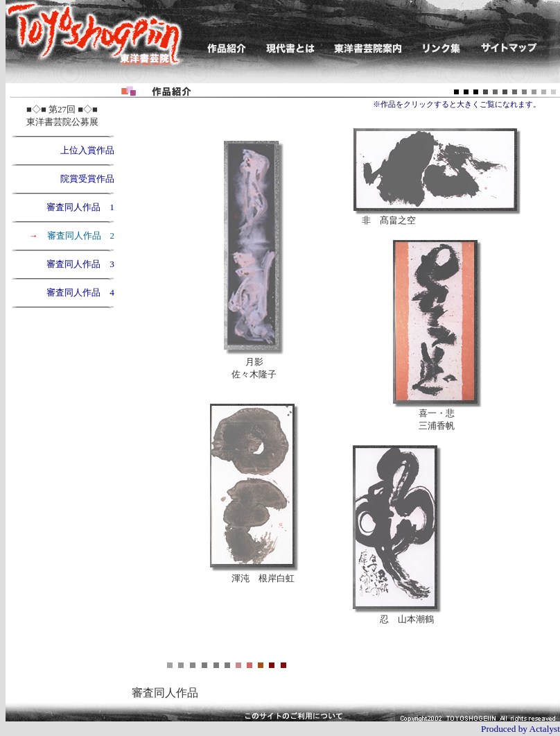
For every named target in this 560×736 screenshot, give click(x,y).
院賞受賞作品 (87, 179)
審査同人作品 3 (80, 264)
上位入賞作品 (83, 150)
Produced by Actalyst (520, 729)
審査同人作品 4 (80, 292)
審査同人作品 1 (80, 207)
